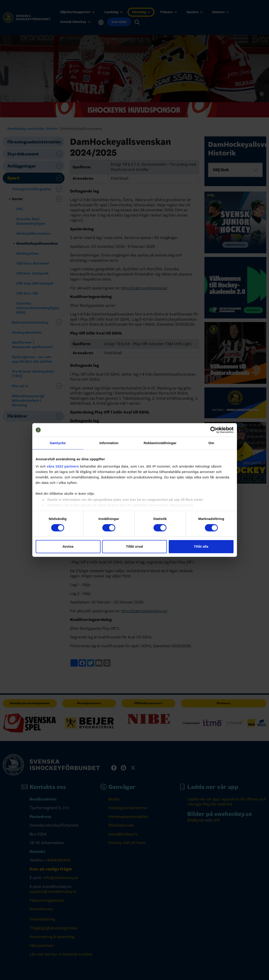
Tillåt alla (201, 547)
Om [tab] (211, 443)
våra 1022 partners (63, 466)
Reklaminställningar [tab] (160, 443)
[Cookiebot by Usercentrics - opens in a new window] (214, 430)
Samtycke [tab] (58, 443)
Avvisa (68, 547)
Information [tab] (109, 443)
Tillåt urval (134, 547)
